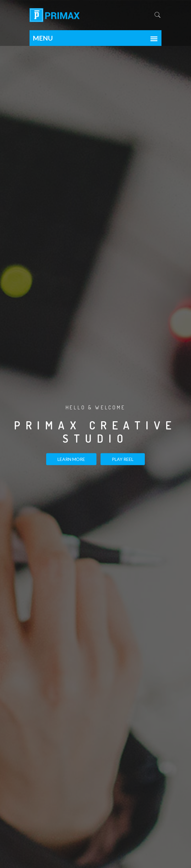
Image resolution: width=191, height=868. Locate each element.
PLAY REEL (123, 459)
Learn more (71, 459)
